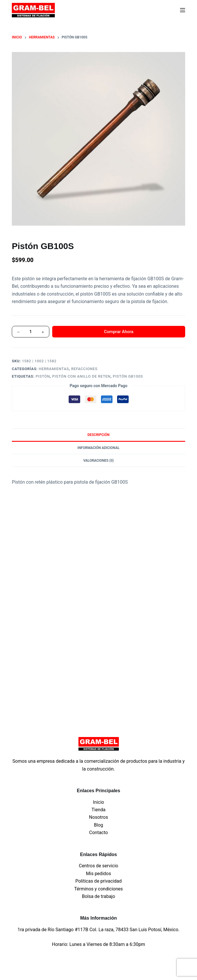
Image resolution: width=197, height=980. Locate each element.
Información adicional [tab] (99, 448)
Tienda (98, 810)
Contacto (98, 833)
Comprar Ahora (119, 332)
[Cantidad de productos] (31, 332)
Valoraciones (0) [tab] (99, 461)
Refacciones (84, 369)
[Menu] (183, 10)
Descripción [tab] (98, 435)
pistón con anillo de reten (81, 376)
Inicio (98, 802)
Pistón (43, 376)
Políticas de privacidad (98, 881)
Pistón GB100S (128, 376)
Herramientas (54, 369)
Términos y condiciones (98, 889)
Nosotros (99, 817)
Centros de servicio (98, 866)
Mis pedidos (98, 874)
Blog (99, 825)
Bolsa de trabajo (98, 896)
